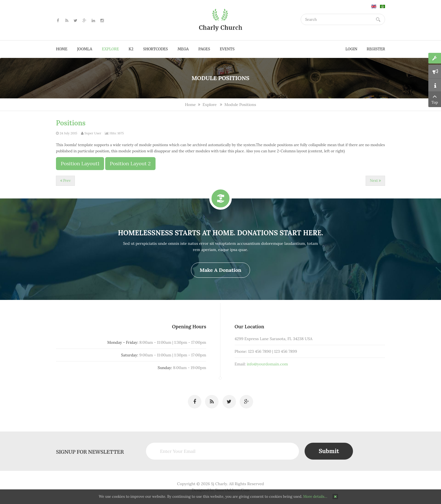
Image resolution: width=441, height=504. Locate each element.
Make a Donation (220, 270)
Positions (71, 123)
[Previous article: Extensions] (65, 181)
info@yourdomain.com (261, 366)
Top (435, 99)
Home (190, 105)
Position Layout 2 (130, 163)
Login (351, 49)
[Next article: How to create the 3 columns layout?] (375, 181)
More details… (315, 497)
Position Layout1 (80, 163)
